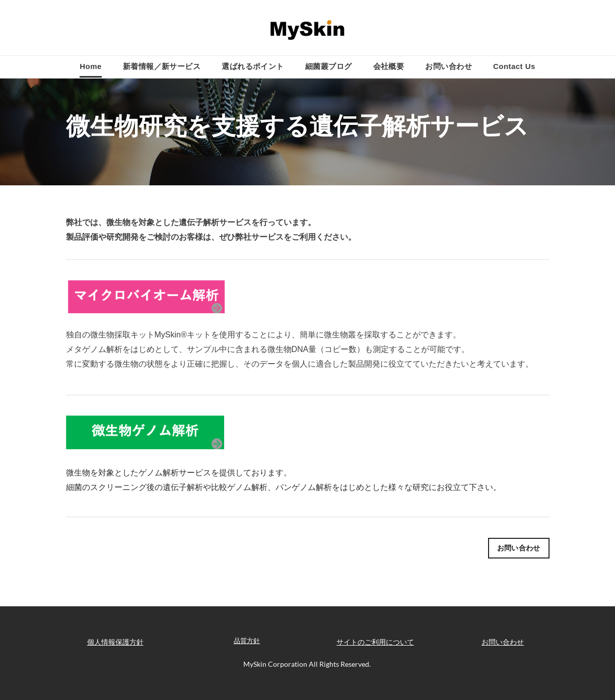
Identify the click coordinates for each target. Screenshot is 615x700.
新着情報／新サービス (162, 66)
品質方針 (247, 641)
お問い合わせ (449, 66)
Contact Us (514, 66)
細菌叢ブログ (329, 66)
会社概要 (389, 66)
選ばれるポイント (253, 66)
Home (90, 66)
